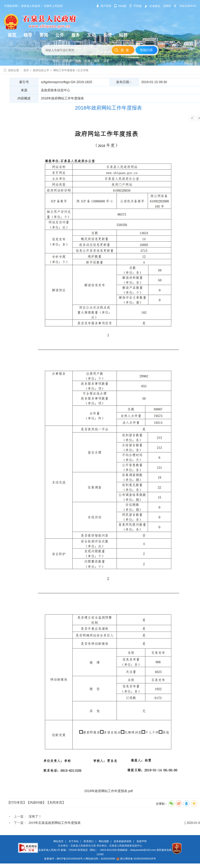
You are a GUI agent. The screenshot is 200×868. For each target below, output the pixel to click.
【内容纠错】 (36, 803)
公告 (78, 61)
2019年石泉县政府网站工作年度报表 (55, 823)
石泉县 (67, 61)
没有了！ (35, 816)
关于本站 (74, 841)
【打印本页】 (17, 803)
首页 (26, 70)
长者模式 (152, 6)
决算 (106, 61)
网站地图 (104, 841)
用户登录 (104, 6)
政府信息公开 (41, 70)
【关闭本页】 (56, 803)
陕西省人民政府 (31, 6)
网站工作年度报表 (64, 70)
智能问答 (146, 50)
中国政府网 (11, 6)
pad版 (120, 6)
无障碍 (167, 6)
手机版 (135, 6)
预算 (97, 61)
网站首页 (58, 841)
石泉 (88, 61)
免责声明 (142, 841)
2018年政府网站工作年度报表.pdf (108, 791)
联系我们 (89, 841)
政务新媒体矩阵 (123, 841)
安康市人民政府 (53, 6)
